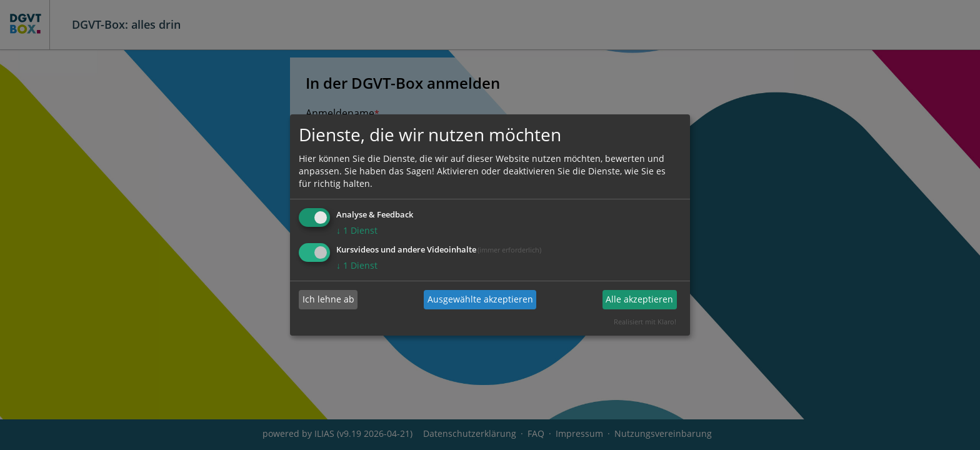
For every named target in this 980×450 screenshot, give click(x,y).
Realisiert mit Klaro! (645, 322)
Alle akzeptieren (639, 300)
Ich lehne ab (328, 300)
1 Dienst (357, 230)
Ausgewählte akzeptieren (480, 300)
